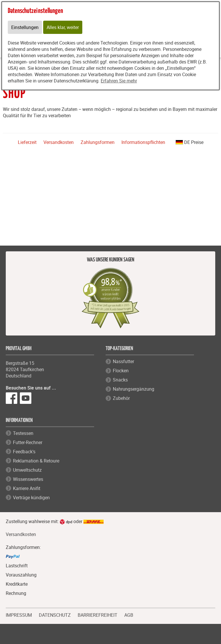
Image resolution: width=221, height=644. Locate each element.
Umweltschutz (27, 470)
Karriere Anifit (27, 488)
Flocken (121, 371)
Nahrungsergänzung (134, 389)
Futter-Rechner (28, 442)
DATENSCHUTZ (55, 614)
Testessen (23, 433)
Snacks (120, 380)
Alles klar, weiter (63, 27)
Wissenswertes (28, 479)
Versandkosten (59, 142)
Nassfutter (123, 361)
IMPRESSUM (19, 614)
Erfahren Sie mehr (119, 81)
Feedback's (24, 452)
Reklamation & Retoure (36, 461)
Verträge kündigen (31, 498)
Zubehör (121, 398)
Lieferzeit (27, 142)
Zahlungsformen (98, 142)
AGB (129, 615)
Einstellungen (25, 27)
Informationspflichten (143, 142)
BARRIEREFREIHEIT (98, 614)
